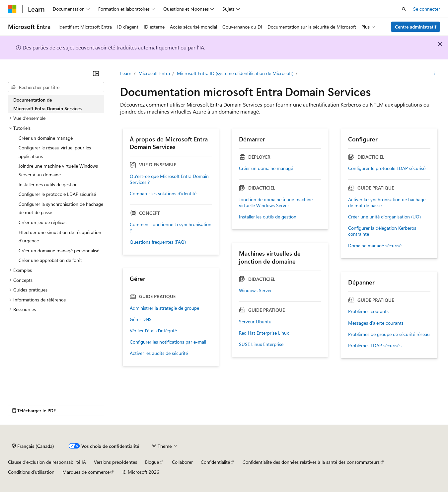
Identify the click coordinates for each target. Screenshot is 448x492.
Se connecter (427, 9)
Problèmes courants (368, 311)
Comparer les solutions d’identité (163, 194)
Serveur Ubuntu (255, 322)
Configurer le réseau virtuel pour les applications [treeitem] (55, 152)
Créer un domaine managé (266, 168)
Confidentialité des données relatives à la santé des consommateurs (311, 462)
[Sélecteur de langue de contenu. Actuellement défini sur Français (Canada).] (33, 446)
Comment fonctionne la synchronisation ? (171, 227)
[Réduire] (96, 73)
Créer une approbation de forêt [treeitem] (50, 260)
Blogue (152, 462)
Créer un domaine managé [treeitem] (46, 138)
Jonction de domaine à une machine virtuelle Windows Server (276, 203)
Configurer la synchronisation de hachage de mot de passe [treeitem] (61, 208)
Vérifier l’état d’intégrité (153, 331)
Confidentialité (215, 462)
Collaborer (182, 462)
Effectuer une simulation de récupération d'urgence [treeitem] (60, 237)
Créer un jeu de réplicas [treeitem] (42, 222)
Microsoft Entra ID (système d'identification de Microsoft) (235, 73)
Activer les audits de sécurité (159, 353)
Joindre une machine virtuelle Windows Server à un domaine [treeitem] (58, 170)
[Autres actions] (434, 73)
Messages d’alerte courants (376, 323)
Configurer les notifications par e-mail (168, 342)
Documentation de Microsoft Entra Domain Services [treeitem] (47, 104)
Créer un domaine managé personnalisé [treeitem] (59, 250)
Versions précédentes (115, 462)
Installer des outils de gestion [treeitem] (48, 184)
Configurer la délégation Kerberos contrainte (382, 231)
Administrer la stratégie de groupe (164, 308)
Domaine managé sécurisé (375, 246)
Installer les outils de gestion (268, 217)
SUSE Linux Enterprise (261, 344)
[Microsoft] (12, 9)
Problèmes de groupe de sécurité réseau (389, 334)
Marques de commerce (86, 472)
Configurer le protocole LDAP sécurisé (387, 168)
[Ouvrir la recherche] (404, 9)
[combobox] (56, 87)
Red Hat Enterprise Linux (264, 333)
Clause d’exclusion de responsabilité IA (47, 462)
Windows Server (255, 290)
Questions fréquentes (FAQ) (158, 242)
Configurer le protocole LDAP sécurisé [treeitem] (57, 194)
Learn (126, 73)
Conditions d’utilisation (31, 472)
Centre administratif (416, 27)
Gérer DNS (141, 319)
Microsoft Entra (154, 73)
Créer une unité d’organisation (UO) (384, 217)
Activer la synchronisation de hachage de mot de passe (387, 203)
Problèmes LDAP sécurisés (375, 346)
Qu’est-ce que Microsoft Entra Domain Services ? (169, 179)
